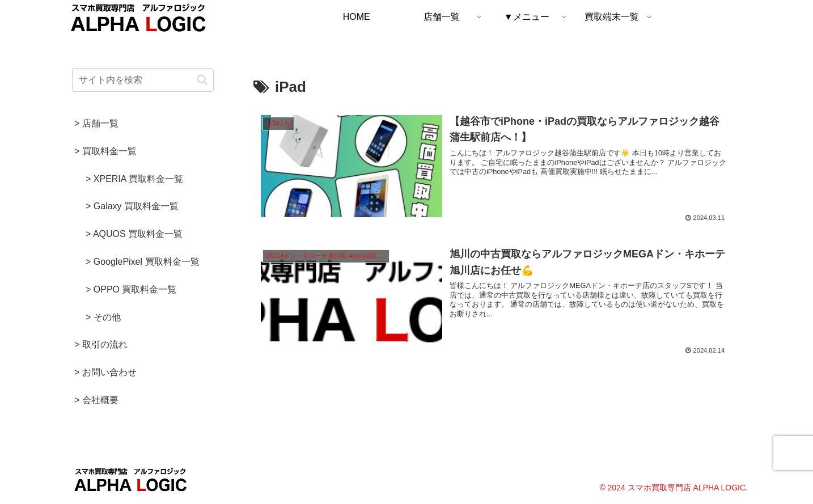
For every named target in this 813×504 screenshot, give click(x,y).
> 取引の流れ (101, 344)
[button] (202, 80)
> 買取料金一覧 (105, 151)
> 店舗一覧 (96, 123)
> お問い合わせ (105, 372)
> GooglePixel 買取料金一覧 (143, 262)
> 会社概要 (96, 400)
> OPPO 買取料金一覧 (131, 289)
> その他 (103, 317)
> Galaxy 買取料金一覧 (132, 206)
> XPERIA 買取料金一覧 (134, 179)
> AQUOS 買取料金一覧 (134, 234)
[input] (143, 80)
